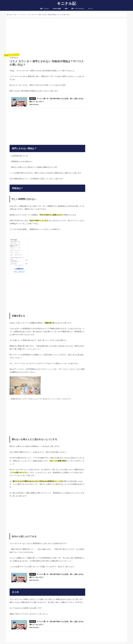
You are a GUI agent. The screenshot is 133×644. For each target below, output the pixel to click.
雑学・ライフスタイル (78, 9)
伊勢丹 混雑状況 (18, 272)
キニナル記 (66, 3)
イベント (91, 9)
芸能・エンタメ (44, 9)
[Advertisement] (47, 37)
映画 (66, 9)
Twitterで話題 (57, 9)
